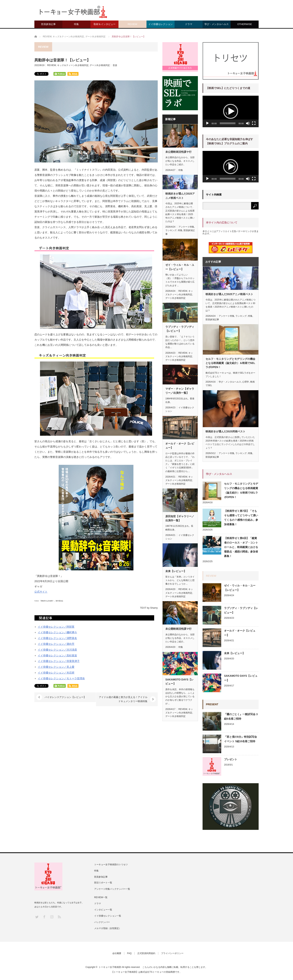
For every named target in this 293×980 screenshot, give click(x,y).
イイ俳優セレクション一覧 (108, 916)
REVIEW (132, 24)
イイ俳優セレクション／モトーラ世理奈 (61, 678)
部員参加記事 (48, 24)
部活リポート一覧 (103, 883)
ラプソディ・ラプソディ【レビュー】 (180, 329)
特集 (76, 24)
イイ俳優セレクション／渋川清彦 (57, 650)
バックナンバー (102, 922)
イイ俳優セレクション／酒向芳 (56, 644)
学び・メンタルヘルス (217, 24)
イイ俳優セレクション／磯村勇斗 (57, 632)
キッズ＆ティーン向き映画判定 (73, 65)
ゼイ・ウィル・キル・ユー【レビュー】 (180, 267)
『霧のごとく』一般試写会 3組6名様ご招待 (241, 716)
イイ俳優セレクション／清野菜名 (57, 638)
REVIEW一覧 (101, 897)
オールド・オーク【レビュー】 (180, 446)
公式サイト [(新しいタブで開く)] (41, 592)
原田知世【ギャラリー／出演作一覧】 (180, 518)
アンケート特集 (186, 227)
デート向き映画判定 (100, 65)
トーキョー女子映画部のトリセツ (111, 865)
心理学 (246, 382)
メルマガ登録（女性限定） (108, 928)
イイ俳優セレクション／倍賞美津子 (59, 661)
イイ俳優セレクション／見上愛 (56, 667)
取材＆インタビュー (105, 24)
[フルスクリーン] (254, 123)
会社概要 (117, 953)
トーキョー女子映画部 (110, 967)
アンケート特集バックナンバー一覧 (112, 889)
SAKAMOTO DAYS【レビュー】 (179, 682)
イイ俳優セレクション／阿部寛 (56, 627)
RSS (59, 917)
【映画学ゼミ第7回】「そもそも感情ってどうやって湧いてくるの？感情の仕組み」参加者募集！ (241, 518)
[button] (231, 111)
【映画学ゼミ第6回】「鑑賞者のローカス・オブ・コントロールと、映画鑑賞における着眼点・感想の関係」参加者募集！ (241, 547)
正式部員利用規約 (146, 953)
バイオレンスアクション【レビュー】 (65, 697)
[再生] (207, 123)
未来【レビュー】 (176, 571)
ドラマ (189, 24)
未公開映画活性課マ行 (178, 629)
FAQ (129, 953)
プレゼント (231, 759)
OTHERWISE (245, 24)
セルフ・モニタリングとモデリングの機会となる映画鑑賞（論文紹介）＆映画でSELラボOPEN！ (230, 363)
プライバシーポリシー (172, 953)
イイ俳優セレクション (161, 24)
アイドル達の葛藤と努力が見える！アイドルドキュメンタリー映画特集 (123, 699)
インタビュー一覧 (103, 910)
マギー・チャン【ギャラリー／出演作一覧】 (180, 391)
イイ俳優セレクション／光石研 (56, 673)
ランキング (171, 230)
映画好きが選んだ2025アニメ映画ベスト (180, 196)
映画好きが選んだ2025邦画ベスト (225, 431)
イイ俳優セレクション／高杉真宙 (57, 655)
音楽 (115, 65)
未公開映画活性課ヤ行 (178, 152)
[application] (231, 111)
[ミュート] (248, 123)
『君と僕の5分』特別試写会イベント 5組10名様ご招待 (240, 739)
